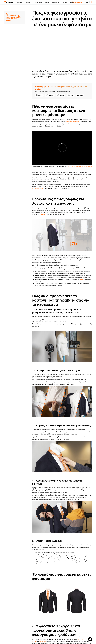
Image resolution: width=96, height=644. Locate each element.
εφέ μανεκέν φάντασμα (72, 122)
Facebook (81, 639)
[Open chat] (90, 639)
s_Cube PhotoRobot (38, 188)
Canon (88, 268)
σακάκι (81, 280)
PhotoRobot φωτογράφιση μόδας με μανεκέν (79, 166)
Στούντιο (65, 2)
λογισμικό (43, 214)
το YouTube (43, 641)
